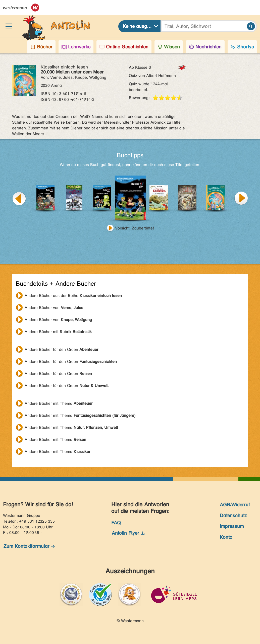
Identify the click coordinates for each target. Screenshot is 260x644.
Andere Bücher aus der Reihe (73, 296)
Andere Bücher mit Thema (59, 403)
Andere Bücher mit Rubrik (58, 332)
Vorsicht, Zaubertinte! (135, 228)
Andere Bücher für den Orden (61, 349)
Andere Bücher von (54, 308)
